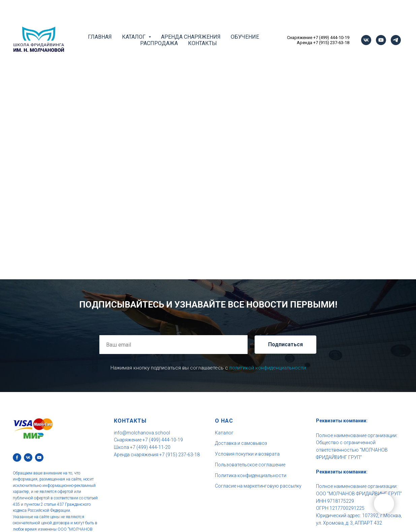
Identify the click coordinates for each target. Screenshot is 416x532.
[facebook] (17, 457)
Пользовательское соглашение (250, 465)
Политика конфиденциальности (251, 475)
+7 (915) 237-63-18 (331, 43)
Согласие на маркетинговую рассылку (258, 486)
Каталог (224, 433)
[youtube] (381, 40)
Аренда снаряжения (191, 37)
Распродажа (159, 43)
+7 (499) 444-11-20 (150, 447)
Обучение (245, 37)
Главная (100, 37)
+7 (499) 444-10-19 (331, 38)
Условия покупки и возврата (247, 454)
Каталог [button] (134, 37)
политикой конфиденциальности (268, 368)
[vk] (366, 40)
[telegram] (396, 40)
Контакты (202, 43)
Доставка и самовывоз (241, 443)
